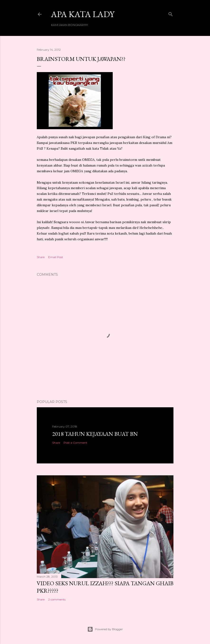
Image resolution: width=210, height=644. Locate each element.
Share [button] (41, 257)
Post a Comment (75, 443)
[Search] (171, 13)
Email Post (56, 257)
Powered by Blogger (105, 629)
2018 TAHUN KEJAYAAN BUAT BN (95, 434)
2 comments (57, 599)
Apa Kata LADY (83, 14)
